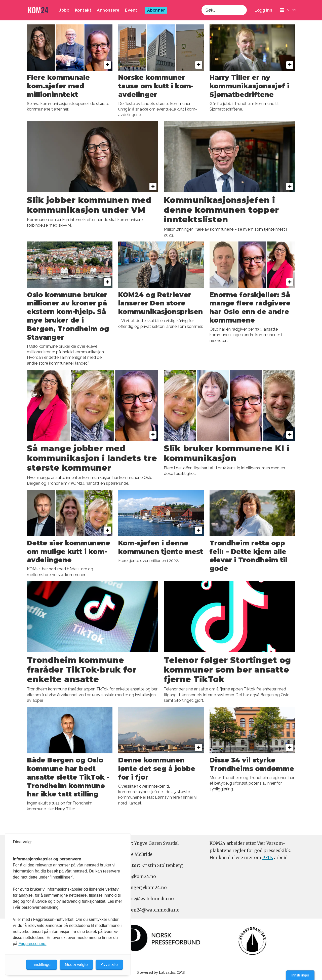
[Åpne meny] (288, 10)
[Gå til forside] (38, 10)
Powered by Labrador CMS (161, 972)
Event (131, 10)
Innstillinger (300, 975)
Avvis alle (109, 965)
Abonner (156, 10)
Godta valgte (76, 965)
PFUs (268, 858)
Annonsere (108, 10)
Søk (201, 10)
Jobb (64, 10)
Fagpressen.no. (32, 944)
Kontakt (83, 10)
